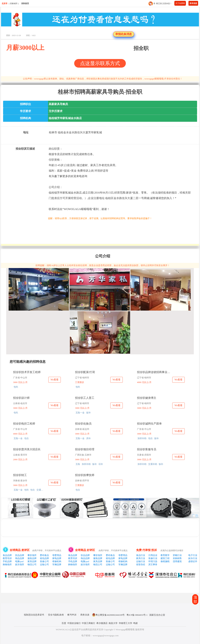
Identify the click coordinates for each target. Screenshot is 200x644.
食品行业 (141, 555)
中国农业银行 (74, 623)
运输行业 (141, 561)
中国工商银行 (88, 623)
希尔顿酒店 (102, 623)
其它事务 (153, 564)
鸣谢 (135, 623)
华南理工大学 (125, 623)
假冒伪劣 (141, 564)
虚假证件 (193, 561)
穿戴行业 (177, 555)
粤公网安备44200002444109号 (108, 615)
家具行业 (141, 558)
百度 (64, 623)
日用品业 (153, 555)
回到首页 (25, 3)
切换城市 (14, 3)
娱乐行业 (193, 558)
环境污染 (153, 561)
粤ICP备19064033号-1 (137, 615)
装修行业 (153, 558)
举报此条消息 (124, 34)
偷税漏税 (165, 561)
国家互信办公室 (157, 615)
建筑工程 (165, 558)
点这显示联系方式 (100, 63)
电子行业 (193, 555)
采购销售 (177, 558)
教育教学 (165, 555)
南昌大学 (113, 623)
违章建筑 (177, 561)
